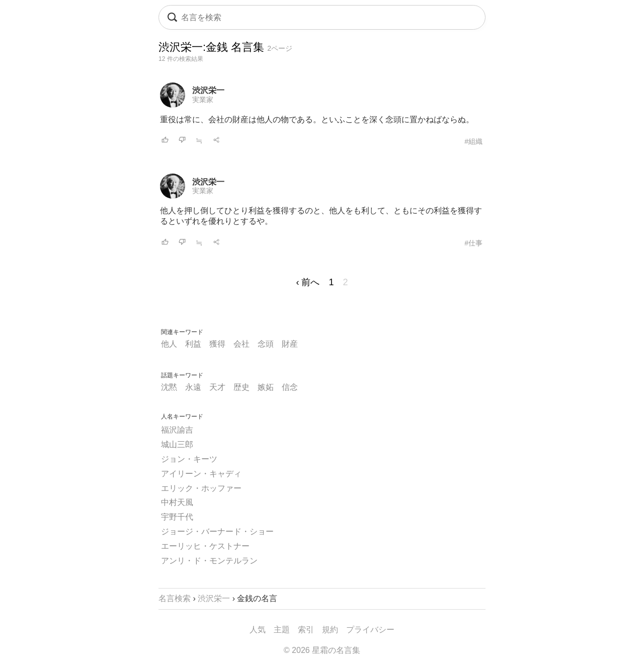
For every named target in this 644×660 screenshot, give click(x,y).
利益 (193, 344)
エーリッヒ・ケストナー (205, 546)
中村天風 (177, 502)
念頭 (266, 344)
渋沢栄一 (208, 90)
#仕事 (473, 243)
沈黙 (169, 387)
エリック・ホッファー (201, 488)
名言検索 (175, 598)
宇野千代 (177, 517)
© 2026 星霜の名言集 (322, 650)
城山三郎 (177, 444)
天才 (217, 387)
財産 (290, 344)
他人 (169, 344)
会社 (242, 344)
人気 (258, 630)
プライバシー (370, 630)
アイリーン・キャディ (201, 474)
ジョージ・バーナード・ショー (217, 531)
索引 (306, 630)
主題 (282, 630)
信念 (290, 387)
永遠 (193, 387)
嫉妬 (266, 387)
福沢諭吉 (177, 430)
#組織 (473, 141)
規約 (330, 630)
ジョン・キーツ (189, 459)
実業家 (203, 100)
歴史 (242, 387)
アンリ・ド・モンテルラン (209, 561)
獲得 (217, 344)
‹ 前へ (308, 282)
